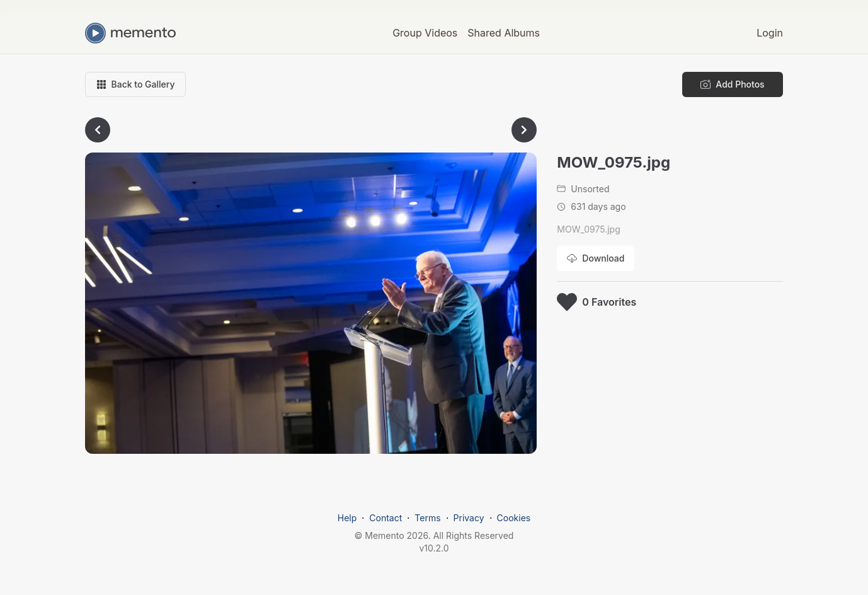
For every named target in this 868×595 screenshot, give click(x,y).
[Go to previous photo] (98, 130)
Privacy (469, 518)
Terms (427, 518)
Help (347, 518)
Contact (385, 518)
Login (770, 33)
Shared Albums (504, 33)
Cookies (514, 518)
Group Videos (425, 33)
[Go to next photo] (524, 130)
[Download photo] (596, 258)
